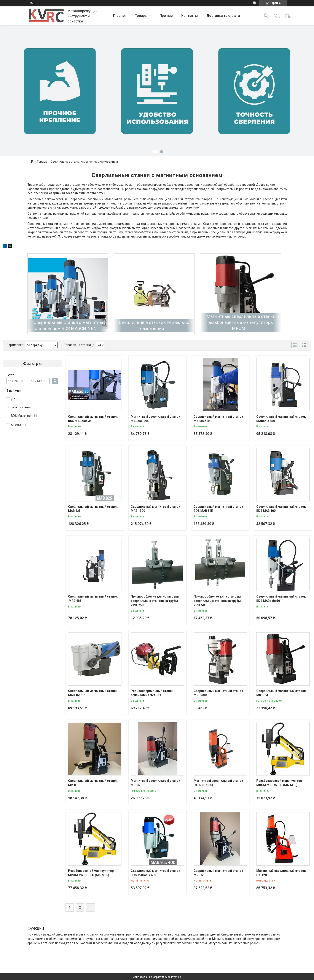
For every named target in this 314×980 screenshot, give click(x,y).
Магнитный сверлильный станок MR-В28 (155, 783)
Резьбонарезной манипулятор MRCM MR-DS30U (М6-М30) (279, 783)
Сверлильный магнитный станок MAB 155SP (93, 693)
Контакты (190, 16)
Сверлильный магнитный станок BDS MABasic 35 (93, 419)
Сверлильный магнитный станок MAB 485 (93, 599)
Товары (141, 16)
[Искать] (266, 16)
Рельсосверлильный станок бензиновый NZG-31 (152, 693)
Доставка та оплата (223, 16)
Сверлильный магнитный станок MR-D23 (281, 693)
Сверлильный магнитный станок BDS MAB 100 (281, 509)
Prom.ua (176, 977)
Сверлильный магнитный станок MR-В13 (93, 783)
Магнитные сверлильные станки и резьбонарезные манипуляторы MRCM (243, 322)
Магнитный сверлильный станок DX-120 (281, 873)
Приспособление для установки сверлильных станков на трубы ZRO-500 (218, 601)
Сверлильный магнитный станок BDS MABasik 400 (155, 873)
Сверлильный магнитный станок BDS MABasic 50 (281, 599)
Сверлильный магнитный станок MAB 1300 (155, 509)
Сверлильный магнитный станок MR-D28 (218, 873)
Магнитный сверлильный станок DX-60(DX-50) (218, 783)
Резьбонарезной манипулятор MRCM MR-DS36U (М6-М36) (91, 873)
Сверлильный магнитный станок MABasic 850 (281, 419)
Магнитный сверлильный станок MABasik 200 (155, 419)
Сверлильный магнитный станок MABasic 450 (218, 419)
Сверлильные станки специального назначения (156, 325)
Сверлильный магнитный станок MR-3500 (218, 693)
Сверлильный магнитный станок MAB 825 (93, 509)
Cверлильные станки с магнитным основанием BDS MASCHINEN (70, 325)
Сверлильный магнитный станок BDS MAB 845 (218, 509)
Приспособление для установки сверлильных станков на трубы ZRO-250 (155, 601)
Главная (120, 16)
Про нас (166, 16)
